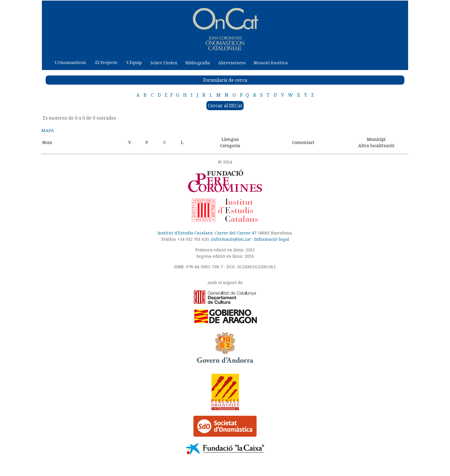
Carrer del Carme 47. (236, 233)
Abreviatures (232, 63)
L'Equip (134, 62)
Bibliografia (198, 63)
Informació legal (272, 239)
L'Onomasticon (70, 62)
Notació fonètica (271, 63)
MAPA (48, 130)
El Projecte (106, 62)
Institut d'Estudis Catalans (185, 233)
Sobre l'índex (164, 63)
